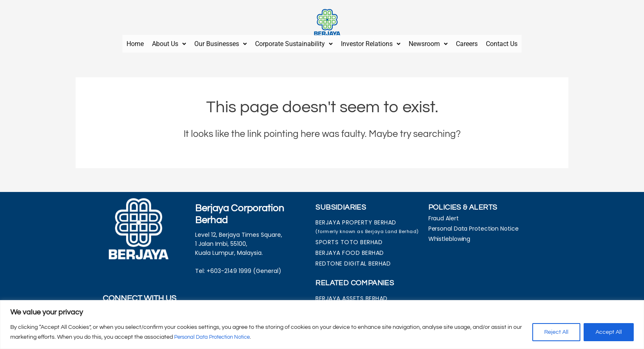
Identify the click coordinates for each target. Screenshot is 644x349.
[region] (322, 325)
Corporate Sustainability (294, 42)
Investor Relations (371, 42)
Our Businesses (221, 42)
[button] (169, 42)
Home (135, 42)
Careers (467, 42)
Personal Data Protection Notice (216, 337)
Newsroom (428, 42)
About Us (169, 42)
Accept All (609, 332)
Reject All (556, 332)
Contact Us (502, 42)
